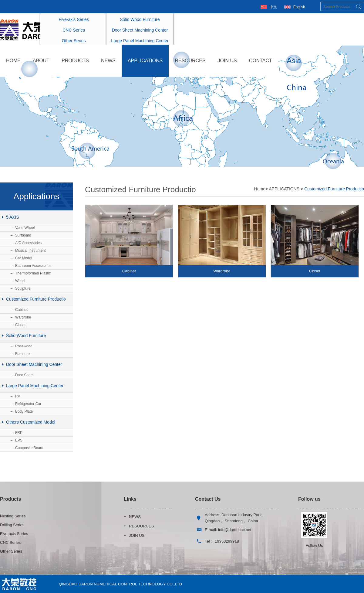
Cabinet (21, 310)
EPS (19, 440)
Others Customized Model (31, 422)
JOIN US (227, 61)
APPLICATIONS (145, 61)
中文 (273, 7)
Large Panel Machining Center (140, 41)
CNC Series (74, 30)
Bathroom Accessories (33, 266)
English (299, 7)
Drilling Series (12, 525)
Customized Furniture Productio (36, 299)
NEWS (108, 61)
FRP (19, 433)
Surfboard (23, 235)
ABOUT (41, 61)
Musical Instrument (30, 250)
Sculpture (23, 288)
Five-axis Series (74, 19)
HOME (13, 61)
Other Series (74, 41)
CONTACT (261, 61)
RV (18, 396)
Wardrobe (23, 317)
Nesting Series (13, 516)
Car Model (24, 258)
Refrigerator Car (28, 404)
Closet (20, 325)
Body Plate (24, 411)
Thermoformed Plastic (33, 273)
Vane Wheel (25, 228)
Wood (20, 281)
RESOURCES (190, 61)
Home (260, 189)
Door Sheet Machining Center (140, 30)
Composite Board (29, 448)
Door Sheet (24, 375)
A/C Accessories (28, 243)
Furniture (22, 354)
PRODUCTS (75, 61)
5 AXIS (13, 217)
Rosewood (24, 346)
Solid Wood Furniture (140, 19)
